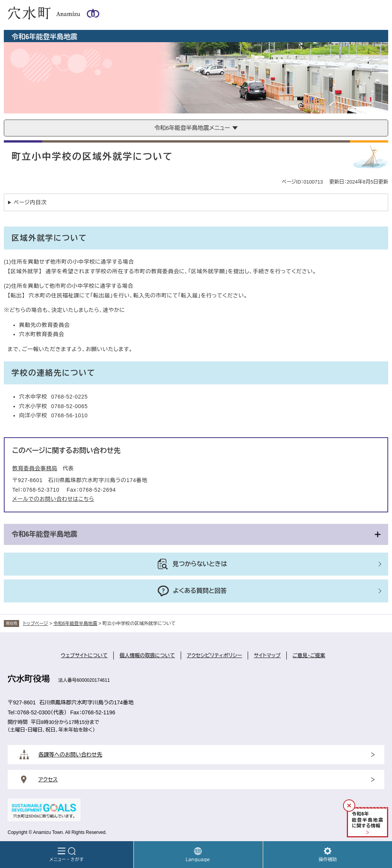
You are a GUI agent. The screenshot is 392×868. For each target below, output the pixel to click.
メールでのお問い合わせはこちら (53, 499)
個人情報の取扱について (147, 656)
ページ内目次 (30, 202)
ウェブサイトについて (84, 656)
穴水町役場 (29, 679)
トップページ (36, 624)
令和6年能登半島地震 (44, 534)
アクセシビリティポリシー (214, 656)
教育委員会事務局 (35, 468)
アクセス (48, 779)
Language (198, 855)
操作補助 (328, 855)
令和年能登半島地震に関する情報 (367, 820)
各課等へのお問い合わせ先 (70, 755)
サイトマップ (267, 656)
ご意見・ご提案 (309, 656)
